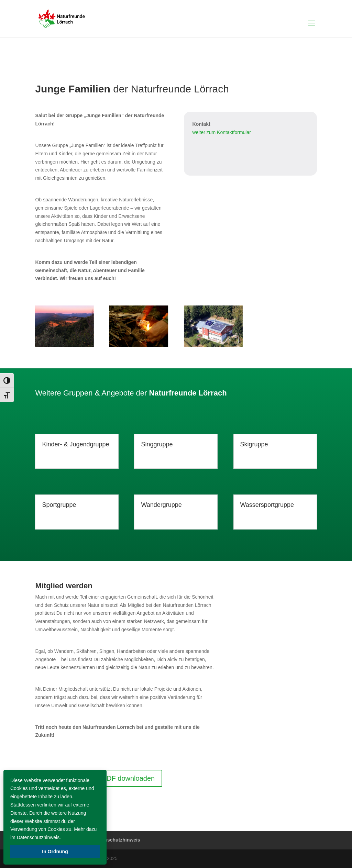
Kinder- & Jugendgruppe (75, 444)
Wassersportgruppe (267, 505)
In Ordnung (55, 852)
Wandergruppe (161, 505)
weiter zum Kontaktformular (222, 132)
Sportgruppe (59, 505)
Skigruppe (254, 444)
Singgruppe (157, 444)
